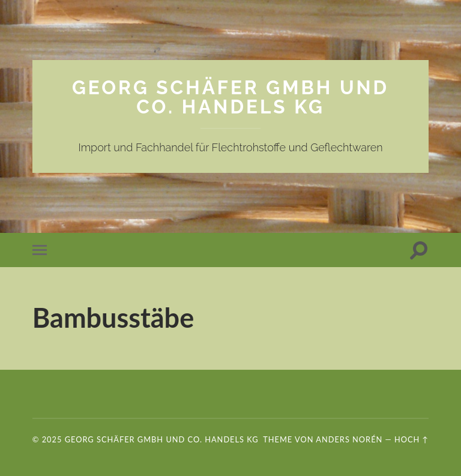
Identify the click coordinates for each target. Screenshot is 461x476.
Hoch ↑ (411, 439)
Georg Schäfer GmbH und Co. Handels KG (230, 97)
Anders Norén (349, 439)
